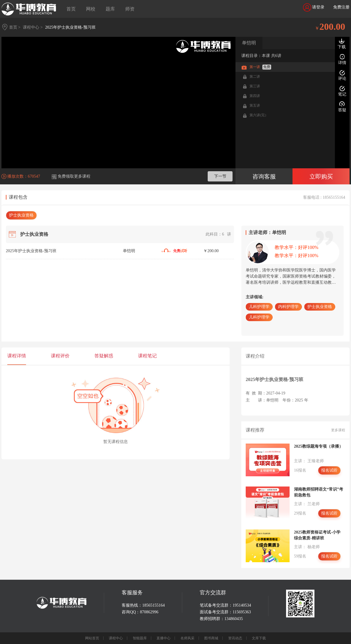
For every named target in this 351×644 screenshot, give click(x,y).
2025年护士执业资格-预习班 (70, 27)
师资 (130, 9)
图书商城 (211, 638)
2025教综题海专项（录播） (319, 446)
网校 (91, 9)
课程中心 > (33, 27)
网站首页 (92, 638)
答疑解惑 (104, 356)
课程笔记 (147, 356)
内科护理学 (288, 307)
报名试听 (329, 470)
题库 (110, 9)
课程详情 (17, 356)
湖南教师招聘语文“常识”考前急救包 (319, 492)
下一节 (220, 176)
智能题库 (140, 638)
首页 (71, 9)
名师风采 (187, 638)
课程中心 (116, 638)
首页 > (15, 27)
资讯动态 (235, 638)
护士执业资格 (21, 215)
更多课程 (338, 430)
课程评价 (60, 356)
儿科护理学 (259, 307)
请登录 (314, 7)
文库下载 (259, 638)
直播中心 (164, 638)
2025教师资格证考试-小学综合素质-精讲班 (317, 535)
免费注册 (341, 7)
